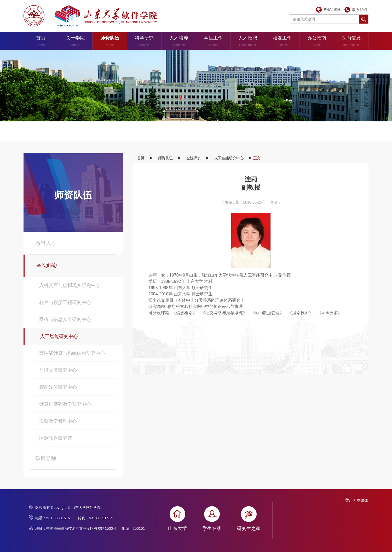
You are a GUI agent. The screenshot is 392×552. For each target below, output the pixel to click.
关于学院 (75, 42)
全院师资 (47, 266)
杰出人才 (46, 243)
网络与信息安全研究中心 (65, 319)
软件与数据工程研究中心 (65, 302)
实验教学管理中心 (58, 421)
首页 (41, 42)
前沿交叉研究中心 (58, 370)
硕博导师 (46, 458)
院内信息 (351, 42)
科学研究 (144, 42)
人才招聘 (248, 42)
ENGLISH (332, 10)
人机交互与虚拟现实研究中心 (70, 285)
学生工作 (213, 42)
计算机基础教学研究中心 (65, 404)
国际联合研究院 (56, 438)
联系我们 (360, 10)
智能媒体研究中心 (58, 387)
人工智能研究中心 (59, 336)
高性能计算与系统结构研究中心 (72, 353)
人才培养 (179, 42)
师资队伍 (110, 42)
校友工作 (282, 42)
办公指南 (317, 42)
